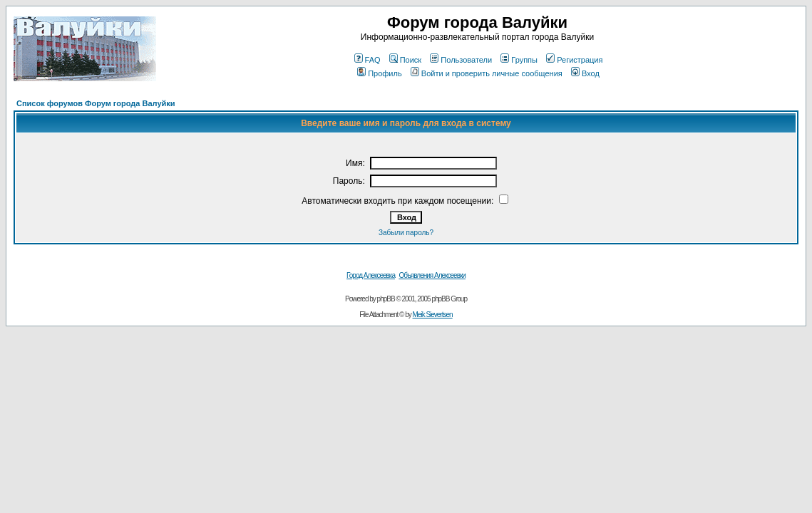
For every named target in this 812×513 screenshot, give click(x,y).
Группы (519, 60)
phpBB (386, 299)
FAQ (368, 60)
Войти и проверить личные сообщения (487, 73)
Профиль (380, 73)
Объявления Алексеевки (432, 275)
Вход (585, 73)
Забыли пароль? (406, 233)
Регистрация (574, 60)
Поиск (405, 60)
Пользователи (461, 60)
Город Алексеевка (371, 275)
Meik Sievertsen (433, 315)
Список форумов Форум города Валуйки (96, 103)
